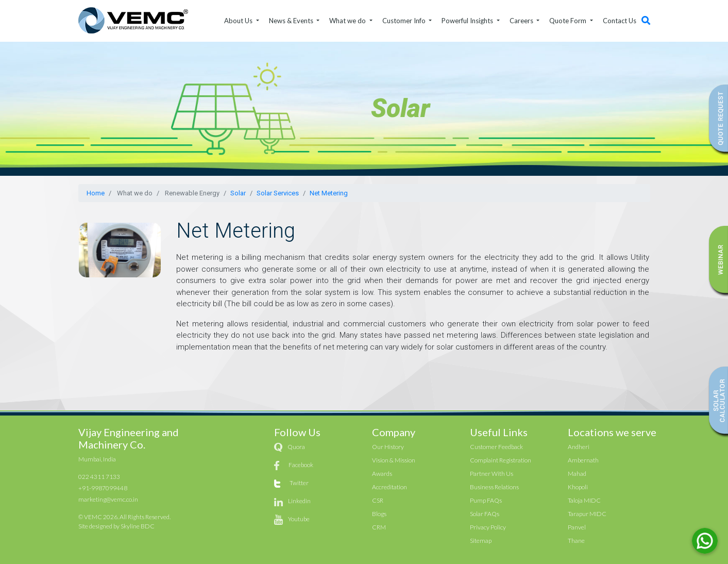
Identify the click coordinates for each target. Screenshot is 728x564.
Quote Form (569, 21)
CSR (378, 500)
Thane (576, 541)
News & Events (292, 21)
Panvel (577, 527)
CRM (379, 527)
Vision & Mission (394, 460)
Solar (238, 193)
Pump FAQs (486, 500)
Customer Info (405, 21)
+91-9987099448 (103, 488)
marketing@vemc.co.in (108, 499)
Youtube (299, 519)
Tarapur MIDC (587, 514)
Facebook (301, 465)
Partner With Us (492, 474)
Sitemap (481, 541)
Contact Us (620, 21)
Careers (522, 21)
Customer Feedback (496, 447)
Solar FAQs (485, 514)
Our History (388, 447)
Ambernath (583, 460)
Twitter (299, 483)
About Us (239, 21)
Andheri (579, 447)
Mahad (577, 474)
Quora (296, 447)
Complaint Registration (501, 460)
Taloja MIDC (584, 500)
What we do (348, 21)
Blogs (379, 514)
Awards (382, 474)
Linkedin (299, 501)
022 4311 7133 (99, 477)
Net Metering (329, 193)
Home (96, 193)
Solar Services (278, 193)
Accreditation (390, 487)
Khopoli (578, 487)
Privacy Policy (488, 527)
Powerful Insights (468, 21)
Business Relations (494, 487)
